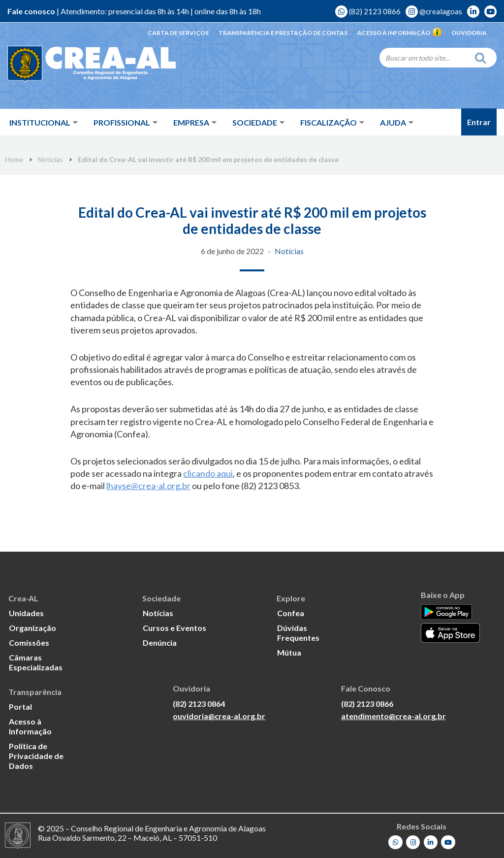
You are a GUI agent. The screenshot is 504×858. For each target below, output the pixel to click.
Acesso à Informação (399, 33)
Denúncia (160, 643)
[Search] (424, 58)
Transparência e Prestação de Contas (283, 33)
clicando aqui (208, 473)
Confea (291, 613)
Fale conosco (31, 11)
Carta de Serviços (178, 33)
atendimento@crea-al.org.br (394, 716)
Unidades (26, 613)
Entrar (479, 122)
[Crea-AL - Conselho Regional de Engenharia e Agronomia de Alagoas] (78, 64)
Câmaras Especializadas (36, 662)
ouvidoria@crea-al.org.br (219, 716)
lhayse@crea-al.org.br (148, 486)
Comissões (29, 643)
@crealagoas (434, 11)
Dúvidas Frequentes (298, 633)
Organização (32, 628)
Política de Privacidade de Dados (36, 756)
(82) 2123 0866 (368, 11)
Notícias (50, 160)
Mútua (289, 652)
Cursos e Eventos (174, 628)
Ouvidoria (469, 33)
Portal (20, 707)
